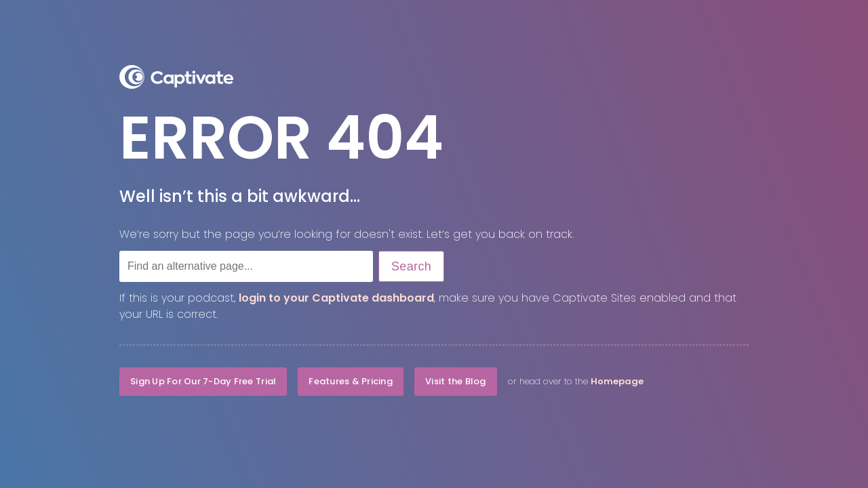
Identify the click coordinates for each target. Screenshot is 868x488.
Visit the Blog (456, 381)
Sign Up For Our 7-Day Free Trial (203, 381)
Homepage (617, 381)
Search (411, 266)
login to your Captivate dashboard (336, 298)
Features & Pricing (351, 381)
